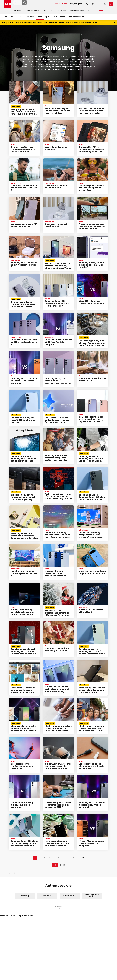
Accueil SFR (7, 4)
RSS (32, 916)
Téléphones (48, 11)
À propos (23, 916)
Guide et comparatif (76, 17)
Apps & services (61, 4)
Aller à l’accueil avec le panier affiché (99, 4)
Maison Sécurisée (77, 11)
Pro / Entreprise (76, 4)
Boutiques (93, 4)
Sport (47, 17)
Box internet (19, 11)
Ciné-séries (30, 17)
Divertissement (59, 17)
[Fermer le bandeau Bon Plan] (115, 22)
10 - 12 (62, 865)
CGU (13, 916)
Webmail (105, 4)
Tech (40, 17)
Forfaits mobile (33, 11)
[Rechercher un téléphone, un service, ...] (33, 4)
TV (89, 11)
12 (83, 858)
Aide (87, 4)
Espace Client (111, 4)
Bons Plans (99, 11)
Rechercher (48, 4)
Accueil (19, 17)
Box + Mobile (61, 11)
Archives (4, 916)
